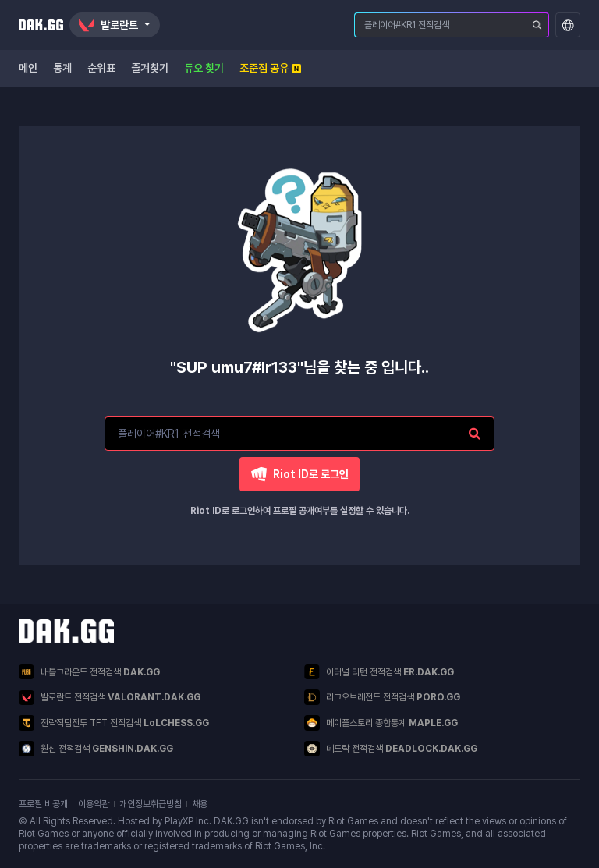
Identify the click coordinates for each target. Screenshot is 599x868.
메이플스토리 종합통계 (381, 723)
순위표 (101, 68)
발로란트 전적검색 (110, 698)
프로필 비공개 (43, 804)
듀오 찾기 (204, 68)
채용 (200, 804)
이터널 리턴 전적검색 (379, 672)
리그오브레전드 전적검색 (382, 697)
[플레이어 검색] (537, 25)
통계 (62, 68)
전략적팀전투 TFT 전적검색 (114, 723)
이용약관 (94, 804)
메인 (28, 68)
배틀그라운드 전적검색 (89, 672)
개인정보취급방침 (151, 804)
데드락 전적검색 (391, 749)
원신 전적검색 (96, 749)
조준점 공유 (270, 68)
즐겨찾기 (150, 68)
